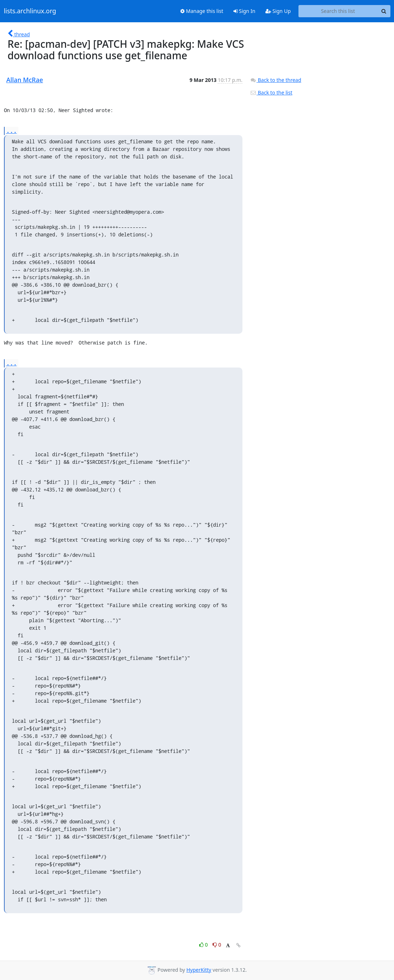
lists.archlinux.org (30, 11)
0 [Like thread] (204, 945)
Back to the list (271, 93)
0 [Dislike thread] (217, 945)
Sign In (244, 11)
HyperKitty (199, 970)
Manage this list (202, 11)
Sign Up (278, 11)
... (11, 131)
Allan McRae (25, 80)
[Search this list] (338, 11)
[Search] (384, 11)
